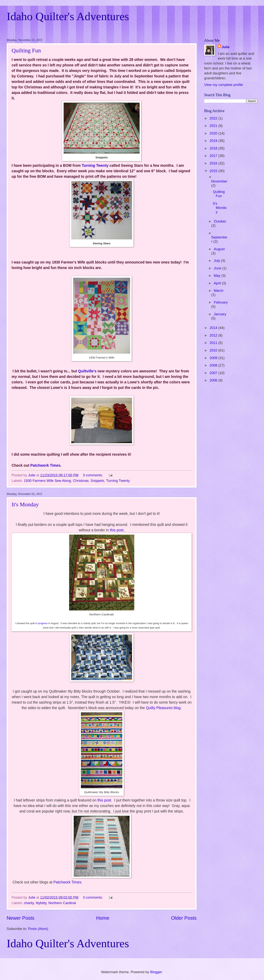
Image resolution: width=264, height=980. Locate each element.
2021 (214, 126)
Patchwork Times (67, 882)
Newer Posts (21, 918)
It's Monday (25, 504)
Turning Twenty (95, 166)
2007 (214, 373)
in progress (41, 623)
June (218, 268)
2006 (214, 380)
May (218, 276)
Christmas (81, 481)
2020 (214, 133)
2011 (214, 343)
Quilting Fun (26, 50)
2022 (214, 118)
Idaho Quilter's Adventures (68, 16)
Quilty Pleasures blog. (164, 708)
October (220, 221)
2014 (214, 328)
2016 (214, 163)
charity (29, 903)
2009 (214, 358)
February (221, 302)
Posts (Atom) (38, 929)
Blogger (156, 972)
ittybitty (41, 903)
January (220, 314)
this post (117, 530)
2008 (214, 365)
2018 (214, 148)
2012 (214, 335)
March (219, 291)
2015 (214, 171)
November (219, 181)
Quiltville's (87, 371)
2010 (214, 350)
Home (103, 918)
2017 (214, 156)
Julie (226, 47)
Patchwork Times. (46, 465)
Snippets (97, 481)
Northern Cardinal (62, 903)
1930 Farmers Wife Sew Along (47, 481)
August (219, 249)
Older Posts (184, 918)
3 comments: (93, 475)
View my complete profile (224, 85)
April (218, 283)
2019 (214, 141)
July (217, 261)
